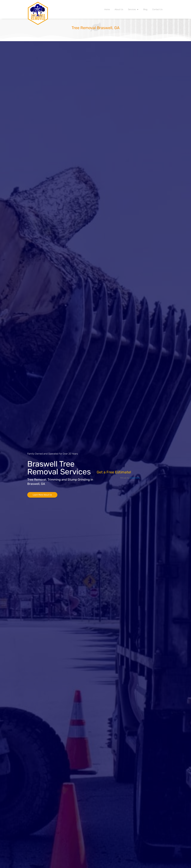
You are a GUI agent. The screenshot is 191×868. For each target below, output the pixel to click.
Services (133, 9)
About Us (119, 9)
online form (135, 478)
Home (107, 9)
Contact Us (157, 9)
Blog (145, 9)
